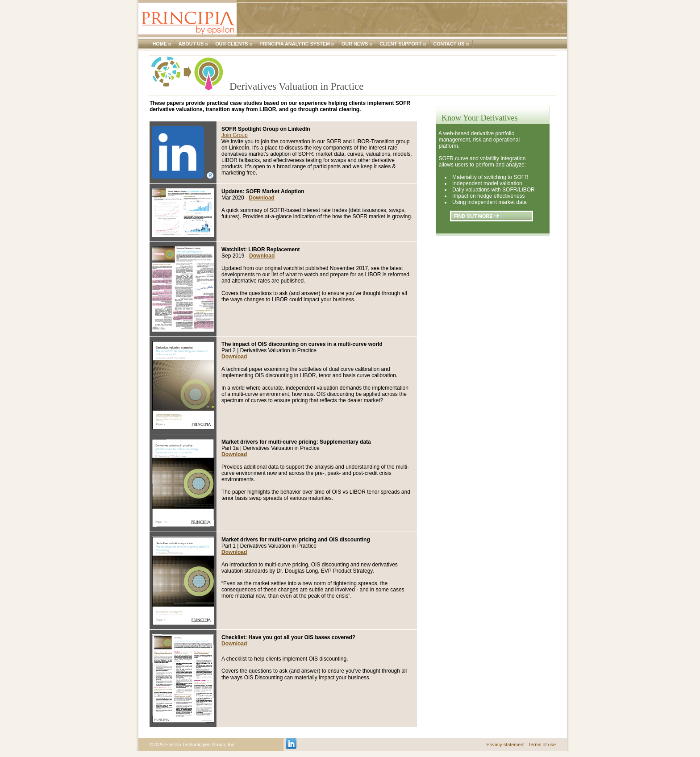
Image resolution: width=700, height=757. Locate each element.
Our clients (231, 44)
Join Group (235, 135)
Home (160, 44)
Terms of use (542, 745)
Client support (400, 44)
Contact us (449, 44)
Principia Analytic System (295, 44)
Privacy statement (505, 745)
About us (191, 44)
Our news (355, 44)
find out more (477, 216)
